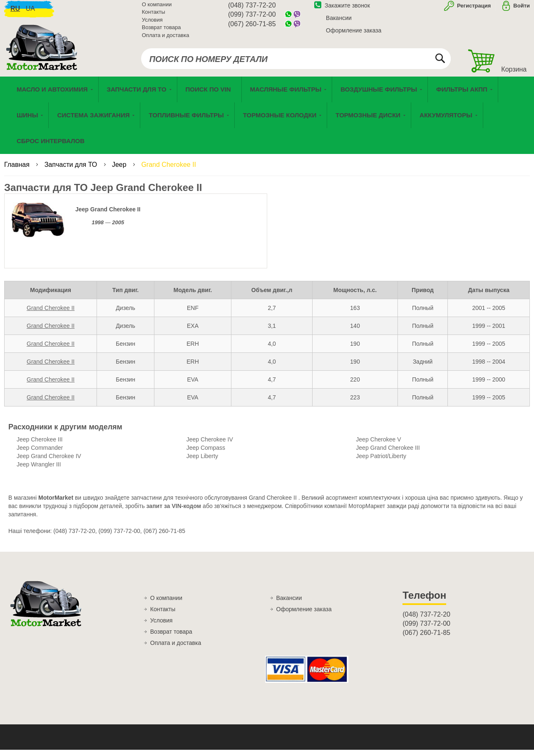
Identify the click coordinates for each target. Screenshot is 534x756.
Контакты (154, 16)
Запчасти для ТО (72, 171)
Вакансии (339, 22)
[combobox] (296, 63)
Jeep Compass (206, 454)
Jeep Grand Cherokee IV (49, 463)
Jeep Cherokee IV (210, 446)
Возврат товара (161, 32)
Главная (18, 171)
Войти (522, 10)
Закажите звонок (342, 10)
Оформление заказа (354, 35)
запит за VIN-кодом (174, 513)
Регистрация (473, 10)
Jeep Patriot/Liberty (381, 463)
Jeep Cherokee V (378, 446)
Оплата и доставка (166, 39)
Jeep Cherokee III (40, 446)
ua (30, 13)
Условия (152, 24)
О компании (157, 9)
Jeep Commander (40, 454)
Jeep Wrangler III (39, 471)
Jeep (120, 171)
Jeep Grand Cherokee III (388, 454)
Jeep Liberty (202, 463)
